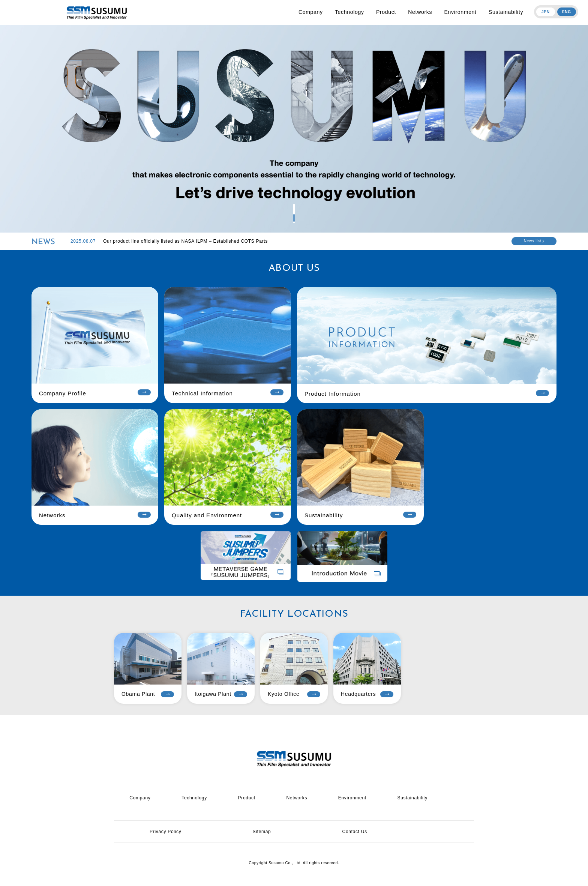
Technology (349, 12)
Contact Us (355, 832)
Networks (420, 12)
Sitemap (262, 832)
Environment (460, 12)
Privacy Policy (165, 832)
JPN (546, 12)
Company (311, 12)
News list (534, 241)
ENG (567, 12)
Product (386, 12)
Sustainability (506, 12)
